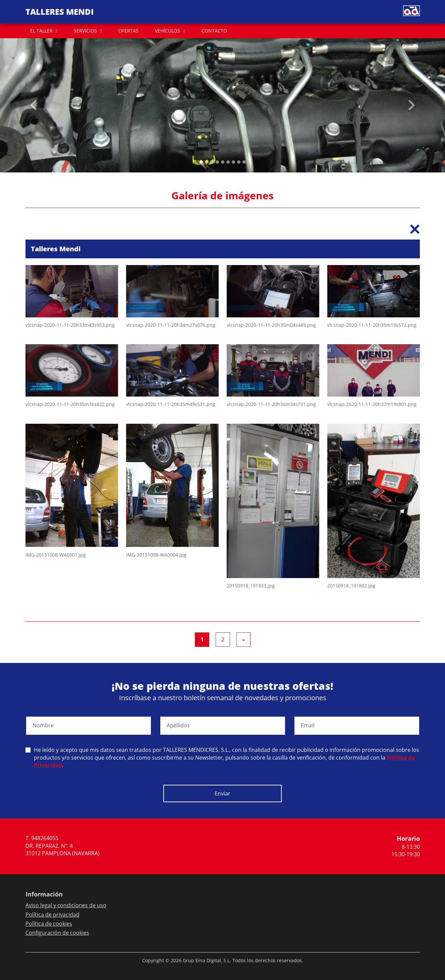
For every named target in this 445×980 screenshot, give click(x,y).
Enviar (222, 793)
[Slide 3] (217, 162)
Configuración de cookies (57, 933)
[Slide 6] (233, 162)
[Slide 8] (244, 162)
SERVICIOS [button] (85, 31)
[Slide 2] (212, 162)
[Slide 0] (201, 162)
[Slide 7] (239, 162)
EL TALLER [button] (41, 31)
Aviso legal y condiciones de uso (66, 905)
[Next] (243, 640)
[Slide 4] (223, 162)
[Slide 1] (207, 162)
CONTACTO (214, 31)
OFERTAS (128, 31)
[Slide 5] (228, 162)
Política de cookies (49, 924)
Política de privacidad (52, 915)
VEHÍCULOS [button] (168, 31)
